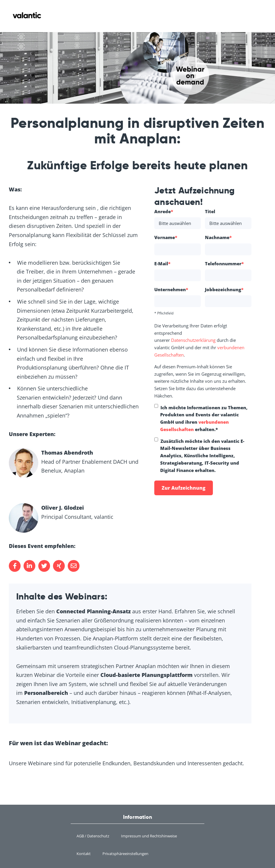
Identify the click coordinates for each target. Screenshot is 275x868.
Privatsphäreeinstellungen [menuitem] (125, 854)
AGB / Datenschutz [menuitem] (93, 836)
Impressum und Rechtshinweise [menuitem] (149, 836)
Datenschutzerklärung (193, 340)
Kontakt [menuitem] (84, 854)
